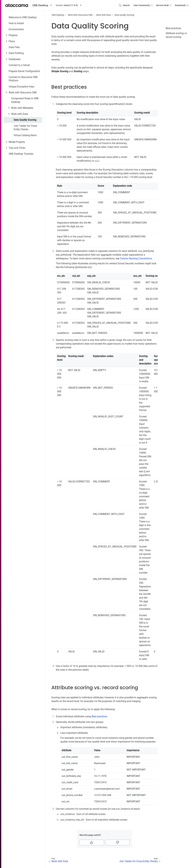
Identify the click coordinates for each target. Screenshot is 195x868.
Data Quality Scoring (25, 120)
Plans (12, 41)
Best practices (173, 28)
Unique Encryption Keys (22, 87)
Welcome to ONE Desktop (23, 17)
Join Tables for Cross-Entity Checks (26, 127)
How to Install (16, 23)
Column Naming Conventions (136, 258)
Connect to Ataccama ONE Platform (23, 79)
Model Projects (17, 142)
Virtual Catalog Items (25, 135)
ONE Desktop (58, 15)
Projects (13, 35)
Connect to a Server (19, 65)
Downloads (182, 5)
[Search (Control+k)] (124, 5)
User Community (143, 5)
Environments (16, 29)
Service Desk (164, 5)
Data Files (14, 47)
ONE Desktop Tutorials (21, 154)
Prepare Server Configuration (24, 71)
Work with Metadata (22, 108)
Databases (15, 59)
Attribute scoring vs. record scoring (177, 35)
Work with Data (20, 114)
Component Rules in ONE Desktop (25, 100)
